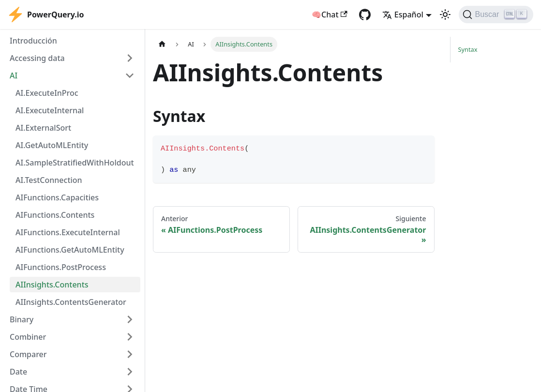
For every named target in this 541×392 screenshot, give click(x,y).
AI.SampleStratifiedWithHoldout (75, 163)
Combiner (28, 337)
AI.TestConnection (49, 180)
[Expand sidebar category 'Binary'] (130, 319)
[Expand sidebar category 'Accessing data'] (130, 58)
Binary (22, 319)
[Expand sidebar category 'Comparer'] (130, 354)
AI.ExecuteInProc (47, 93)
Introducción (33, 41)
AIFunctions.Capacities (57, 197)
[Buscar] (496, 15)
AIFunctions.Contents (55, 215)
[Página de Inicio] (162, 44)
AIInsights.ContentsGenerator (71, 302)
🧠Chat (330, 15)
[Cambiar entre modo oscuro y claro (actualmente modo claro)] (445, 15)
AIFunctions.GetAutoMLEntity (70, 250)
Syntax (468, 49)
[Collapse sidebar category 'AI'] (130, 75)
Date (18, 372)
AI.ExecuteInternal (50, 110)
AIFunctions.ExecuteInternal (68, 232)
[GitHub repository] (365, 15)
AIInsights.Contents (52, 285)
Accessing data (37, 58)
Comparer (28, 354)
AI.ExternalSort (43, 128)
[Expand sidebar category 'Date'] (130, 372)
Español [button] (403, 15)
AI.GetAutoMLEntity (52, 145)
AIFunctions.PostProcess (61, 267)
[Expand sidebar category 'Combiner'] (130, 337)
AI (14, 75)
